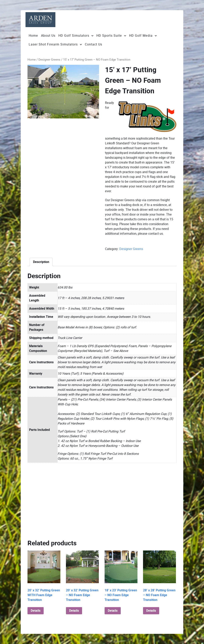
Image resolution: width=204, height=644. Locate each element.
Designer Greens (49, 60)
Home (32, 60)
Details (36, 611)
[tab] (41, 262)
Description (41, 262)
